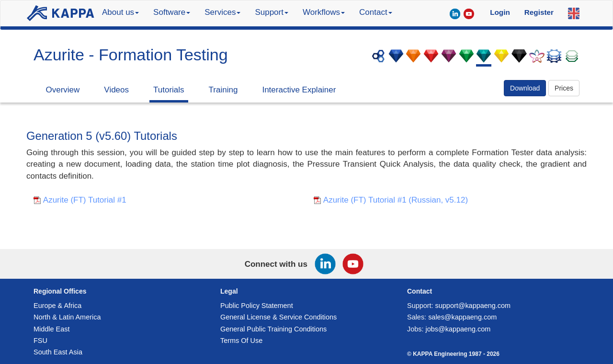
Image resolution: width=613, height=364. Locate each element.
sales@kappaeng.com (462, 317)
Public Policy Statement (257, 306)
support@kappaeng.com (473, 306)
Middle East (51, 329)
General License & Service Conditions (278, 317)
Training (223, 90)
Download (525, 88)
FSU (40, 341)
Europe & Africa (57, 306)
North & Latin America (67, 317)
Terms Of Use (241, 341)
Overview (63, 90)
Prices (564, 88)
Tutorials (169, 90)
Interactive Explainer (299, 90)
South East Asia (58, 352)
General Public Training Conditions (273, 329)
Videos (116, 90)
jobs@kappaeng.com (458, 329)
